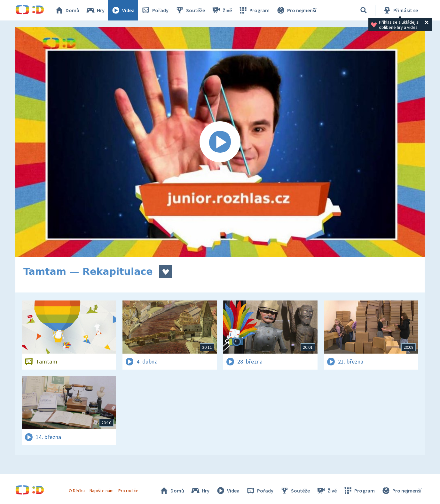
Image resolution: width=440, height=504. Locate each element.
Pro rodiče (128, 491)
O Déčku (77, 491)
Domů (67, 10)
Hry (95, 10)
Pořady (155, 10)
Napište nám (101, 491)
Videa (123, 10)
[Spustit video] (220, 142)
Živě (222, 10)
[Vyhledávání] (364, 10)
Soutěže (190, 10)
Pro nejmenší (296, 10)
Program (254, 10)
